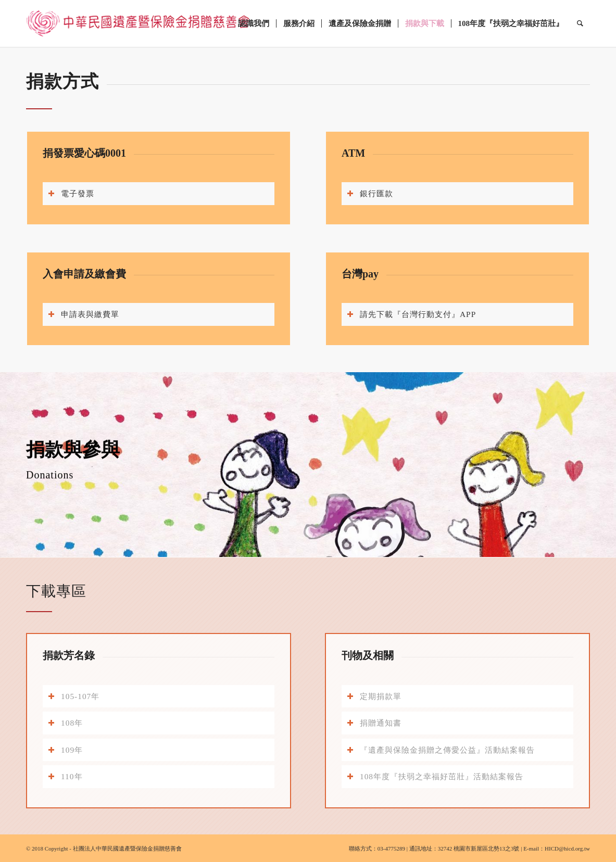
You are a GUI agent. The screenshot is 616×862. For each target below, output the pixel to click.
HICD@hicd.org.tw (567, 848)
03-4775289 (391, 848)
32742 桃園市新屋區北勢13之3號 (479, 848)
